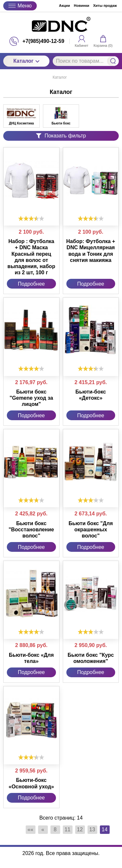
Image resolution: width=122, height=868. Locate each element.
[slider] (31, 218)
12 (80, 829)
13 (92, 829)
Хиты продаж (105, 6)
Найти (113, 61)
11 (68, 829)
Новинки (81, 6)
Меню (20, 6)
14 (105, 829)
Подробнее (31, 284)
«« (31, 829)
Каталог (26, 61)
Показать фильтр (61, 136)
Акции (64, 6)
